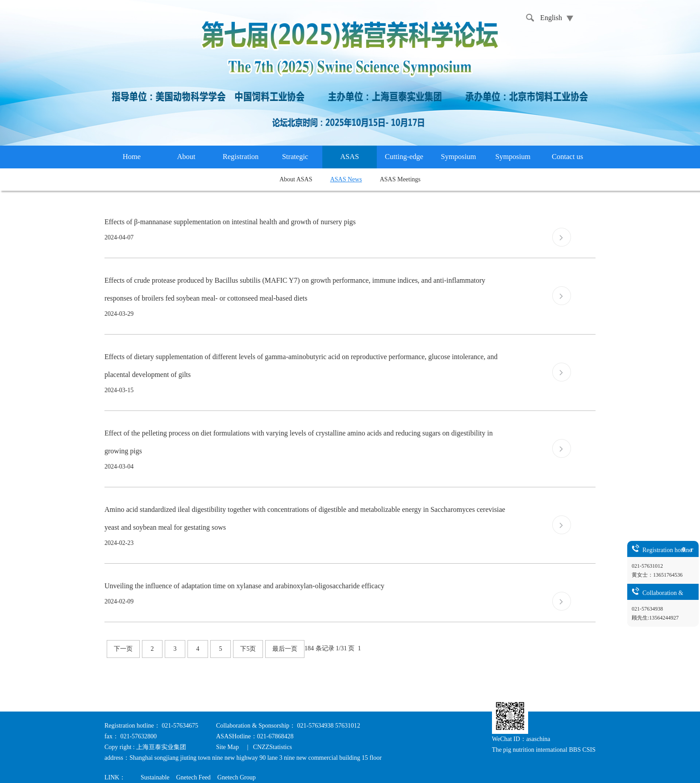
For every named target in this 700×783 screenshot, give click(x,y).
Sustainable (155, 777)
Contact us (567, 157)
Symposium (459, 157)
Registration (241, 157)
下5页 (248, 649)
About (186, 157)
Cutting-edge (404, 157)
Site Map (228, 747)
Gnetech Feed (193, 777)
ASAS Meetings (400, 179)
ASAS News (346, 179)
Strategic (295, 157)
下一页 (123, 649)
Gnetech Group (237, 777)
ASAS (350, 157)
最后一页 (285, 649)
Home (132, 157)
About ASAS (296, 179)
